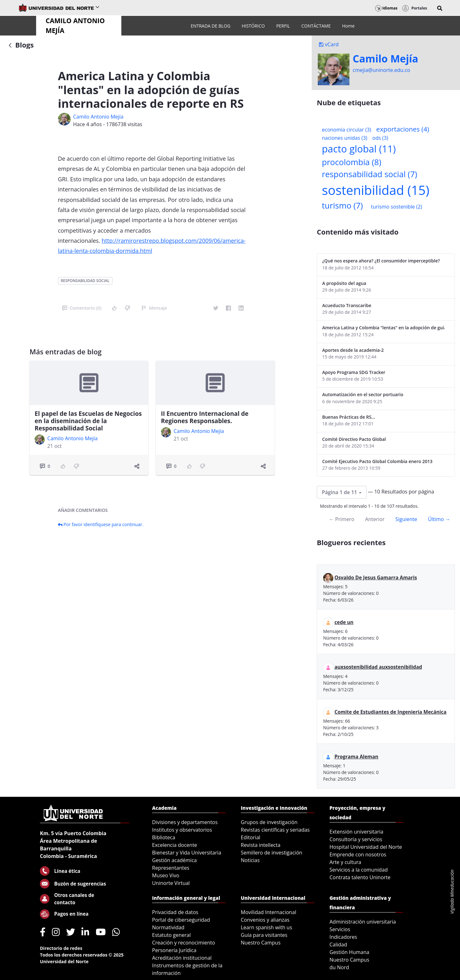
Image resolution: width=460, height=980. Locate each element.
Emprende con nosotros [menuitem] (358, 854)
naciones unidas (345, 138)
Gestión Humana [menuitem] (349, 952)
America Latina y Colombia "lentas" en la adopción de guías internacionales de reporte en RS (383, 328)
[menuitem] (211, 26)
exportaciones (403, 129)
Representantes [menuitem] (171, 868)
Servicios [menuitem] (340, 929)
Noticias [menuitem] (250, 860)
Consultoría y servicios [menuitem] (356, 839)
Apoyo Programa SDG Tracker (354, 372)
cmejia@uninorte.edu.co (381, 70)
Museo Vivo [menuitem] (166, 875)
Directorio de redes (61, 948)
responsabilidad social (85, 281)
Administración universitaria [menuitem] (363, 922)
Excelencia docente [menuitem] (175, 845)
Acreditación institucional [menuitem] (182, 958)
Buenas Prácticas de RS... (349, 417)
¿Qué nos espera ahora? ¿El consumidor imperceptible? (381, 261)
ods (380, 138)
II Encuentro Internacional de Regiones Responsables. (205, 417)
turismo (342, 206)
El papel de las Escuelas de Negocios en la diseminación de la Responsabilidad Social (88, 421)
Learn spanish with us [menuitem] (266, 927)
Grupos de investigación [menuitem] (269, 822)
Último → (439, 519)
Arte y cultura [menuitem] (345, 862)
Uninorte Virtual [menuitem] (171, 883)
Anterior (375, 519)
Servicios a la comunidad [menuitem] (359, 870)
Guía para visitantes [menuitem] (264, 935)
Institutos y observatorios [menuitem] (182, 830)
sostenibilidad (376, 190)
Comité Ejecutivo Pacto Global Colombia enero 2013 (377, 461)
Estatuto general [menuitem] (171, 935)
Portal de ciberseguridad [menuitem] (181, 920)
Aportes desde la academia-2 (353, 350)
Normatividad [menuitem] (168, 927)
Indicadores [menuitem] (343, 937)
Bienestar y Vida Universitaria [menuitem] (187, 853)
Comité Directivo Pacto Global (354, 439)
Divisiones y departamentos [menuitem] (185, 822)
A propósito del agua (344, 283)
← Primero (342, 519)
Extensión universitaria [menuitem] (356, 832)
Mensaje (154, 308)
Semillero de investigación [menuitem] (272, 853)
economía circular (347, 130)
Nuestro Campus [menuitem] (261, 943)
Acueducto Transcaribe (347, 305)
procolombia (351, 162)
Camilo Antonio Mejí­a (98, 117)
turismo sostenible (396, 207)
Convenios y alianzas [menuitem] (265, 920)
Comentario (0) (82, 308)
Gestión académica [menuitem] (174, 860)
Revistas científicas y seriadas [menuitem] (275, 830)
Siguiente (406, 519)
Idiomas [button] (386, 8)
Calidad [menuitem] (338, 945)
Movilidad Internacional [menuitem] (268, 912)
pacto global (359, 149)
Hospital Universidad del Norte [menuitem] (366, 847)
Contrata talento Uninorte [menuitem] (360, 877)
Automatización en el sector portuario (363, 394)
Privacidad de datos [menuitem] (175, 912)
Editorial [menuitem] (251, 837)
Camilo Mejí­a (385, 59)
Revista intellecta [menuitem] (261, 845)
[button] (440, 8)
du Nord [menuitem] (339, 967)
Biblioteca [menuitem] (164, 837)
